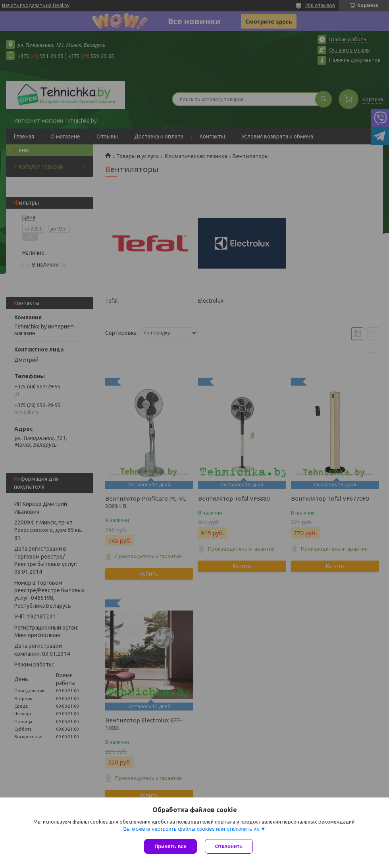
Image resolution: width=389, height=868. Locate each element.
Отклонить (229, 846)
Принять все (170, 846)
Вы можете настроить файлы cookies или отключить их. (192, 829)
